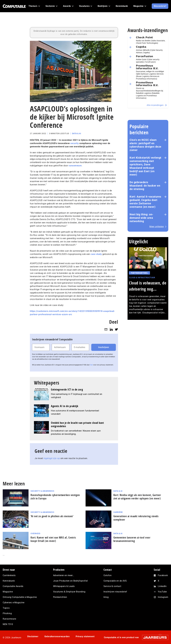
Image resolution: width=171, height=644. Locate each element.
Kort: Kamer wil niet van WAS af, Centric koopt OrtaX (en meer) (53, 539)
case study (96, 254)
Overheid (35, 533)
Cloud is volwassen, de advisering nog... (148, 286)
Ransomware (9, 619)
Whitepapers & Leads (64, 586)
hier (91, 365)
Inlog (106, 597)
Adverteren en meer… (64, 575)
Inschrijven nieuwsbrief (115, 592)
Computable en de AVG (115, 581)
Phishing (7, 613)
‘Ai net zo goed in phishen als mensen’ (52, 516)
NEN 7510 (8, 624)
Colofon (108, 575)
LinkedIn (162, 586)
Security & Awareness (42, 491)
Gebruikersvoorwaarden (57, 636)
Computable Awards (13, 586)
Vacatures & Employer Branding (69, 592)
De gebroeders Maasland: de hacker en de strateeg (145, 186)
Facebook (163, 575)
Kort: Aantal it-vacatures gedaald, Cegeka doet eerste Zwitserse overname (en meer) (145, 202)
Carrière (118, 512)
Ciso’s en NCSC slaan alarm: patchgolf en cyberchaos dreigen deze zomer (145, 145)
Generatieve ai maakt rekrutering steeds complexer (136, 518)
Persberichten (60, 597)
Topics (6, 608)
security (74, 143)
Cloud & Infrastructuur (142, 278)
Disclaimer (33, 636)
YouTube (162, 592)
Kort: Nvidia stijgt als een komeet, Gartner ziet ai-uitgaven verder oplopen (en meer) (137, 497)
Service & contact (112, 586)
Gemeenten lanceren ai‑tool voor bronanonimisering (132, 539)
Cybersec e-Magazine (14, 603)
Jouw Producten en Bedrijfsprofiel (70, 581)
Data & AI (77, 133)
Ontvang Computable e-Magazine (20, 597)
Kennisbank (9, 581)
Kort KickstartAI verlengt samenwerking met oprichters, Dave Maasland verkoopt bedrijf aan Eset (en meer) (145, 166)
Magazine (8, 592)
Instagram (163, 597)
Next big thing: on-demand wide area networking (141, 218)
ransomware (75, 166)
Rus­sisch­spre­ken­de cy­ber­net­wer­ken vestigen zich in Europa (55, 497)
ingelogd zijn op (52, 458)
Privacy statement (85, 636)
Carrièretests (9, 575)
